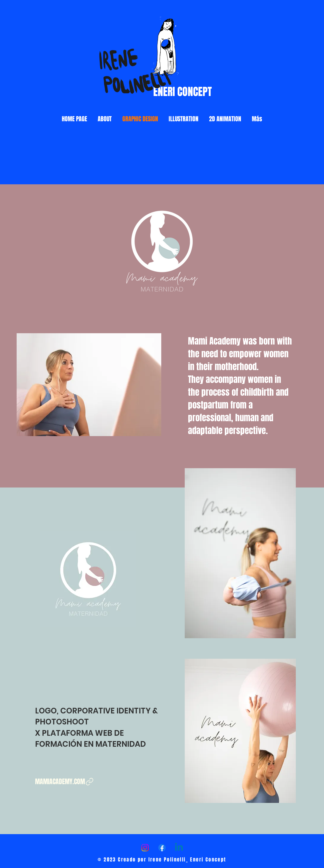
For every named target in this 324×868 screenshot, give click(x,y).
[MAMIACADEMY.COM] (65, 782)
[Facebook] (162, 848)
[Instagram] (145, 848)
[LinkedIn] (179, 848)
